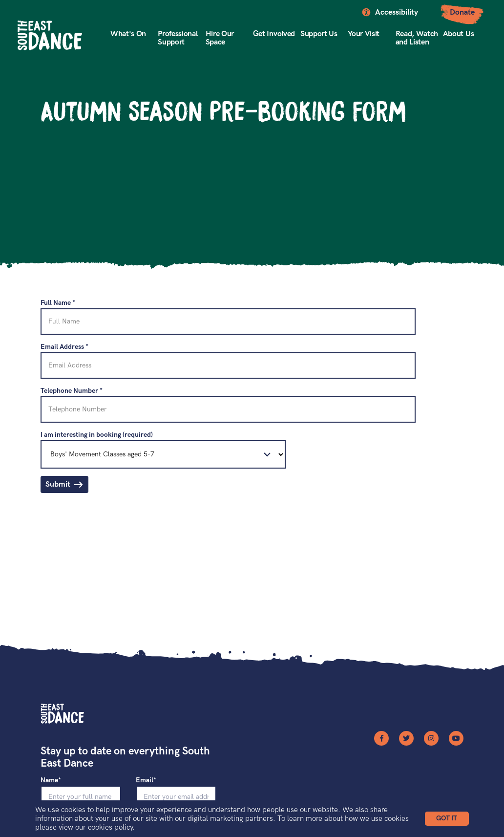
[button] (447, 819)
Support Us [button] (319, 34)
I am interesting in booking (97, 435)
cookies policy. (111, 827)
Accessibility (397, 12)
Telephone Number (72, 391)
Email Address (64, 347)
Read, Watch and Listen (417, 38)
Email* (146, 780)
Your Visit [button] (364, 34)
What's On (128, 34)
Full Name (58, 303)
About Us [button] (458, 34)
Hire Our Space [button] (220, 38)
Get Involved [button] (274, 34)
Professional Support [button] (178, 38)
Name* (51, 780)
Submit (58, 484)
